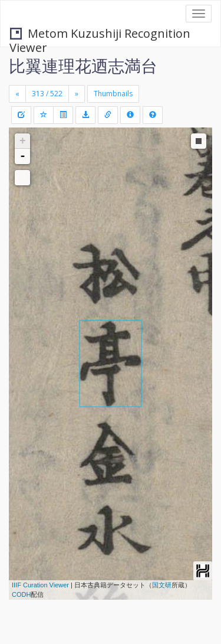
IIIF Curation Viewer (40, 585)
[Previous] (17, 94)
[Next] (77, 94)
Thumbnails (113, 94)
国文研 (162, 585)
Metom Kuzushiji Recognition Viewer (100, 35)
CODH (21, 594)
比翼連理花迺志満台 (83, 66)
